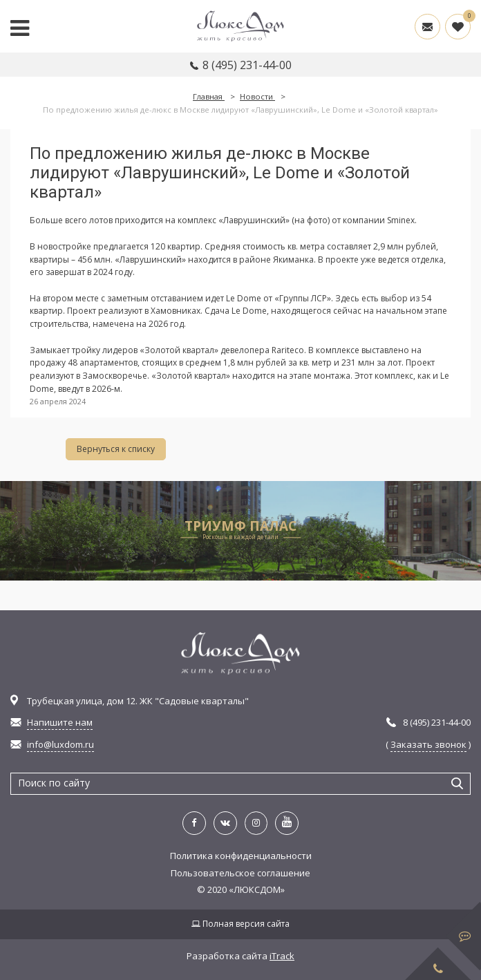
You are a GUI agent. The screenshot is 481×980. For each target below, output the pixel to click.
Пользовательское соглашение (240, 873)
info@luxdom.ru (60, 744)
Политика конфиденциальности (241, 856)
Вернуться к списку (116, 449)
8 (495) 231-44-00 (247, 65)
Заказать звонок (428, 744)
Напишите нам (60, 722)
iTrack (282, 956)
